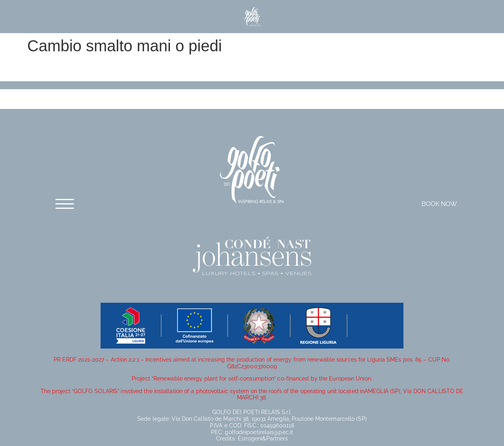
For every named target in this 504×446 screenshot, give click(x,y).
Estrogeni (250, 439)
